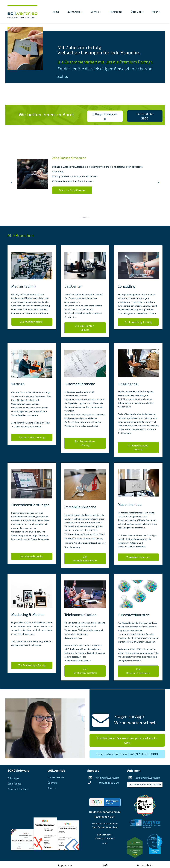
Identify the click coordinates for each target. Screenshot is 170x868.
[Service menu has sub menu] (96, 12)
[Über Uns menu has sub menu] (137, 12)
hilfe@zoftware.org (107, 778)
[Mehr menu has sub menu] (156, 12)
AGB (105, 865)
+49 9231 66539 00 (108, 783)
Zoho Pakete (14, 784)
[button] (11, 182)
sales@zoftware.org (148, 778)
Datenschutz (145, 865)
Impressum (65, 865)
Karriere (52, 788)
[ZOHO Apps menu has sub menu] (75, 12)
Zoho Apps (13, 778)
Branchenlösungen (18, 789)
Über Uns (52, 783)
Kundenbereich (56, 777)
